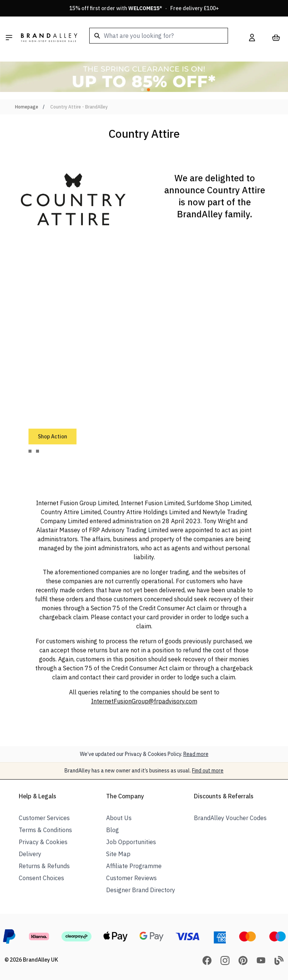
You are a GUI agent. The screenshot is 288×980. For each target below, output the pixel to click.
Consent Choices (41, 878)
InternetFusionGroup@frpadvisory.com (144, 701)
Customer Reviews (131, 878)
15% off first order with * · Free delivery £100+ (144, 8)
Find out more (208, 771)
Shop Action (52, 437)
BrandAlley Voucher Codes (230, 818)
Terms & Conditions (45, 830)
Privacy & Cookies (43, 842)
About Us (119, 818)
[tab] (30, 451)
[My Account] (252, 38)
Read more (196, 754)
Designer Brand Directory (141, 890)
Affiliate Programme (134, 866)
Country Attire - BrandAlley (79, 107)
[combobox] (159, 36)
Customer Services (44, 818)
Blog (112, 830)
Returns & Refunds (44, 866)
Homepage (27, 107)
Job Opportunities (131, 842)
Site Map (118, 854)
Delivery (30, 854)
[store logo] (49, 38)
